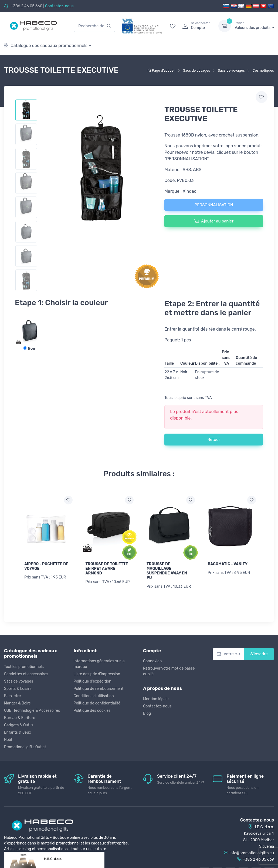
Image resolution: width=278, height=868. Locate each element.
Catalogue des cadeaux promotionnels (46, 46)
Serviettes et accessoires (26, 674)
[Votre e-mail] (229, 654)
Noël (8, 739)
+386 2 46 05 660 (26, 6)
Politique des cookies (92, 710)
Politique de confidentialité (97, 703)
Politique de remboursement (99, 688)
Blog (147, 713)
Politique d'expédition (93, 681)
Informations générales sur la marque (99, 664)
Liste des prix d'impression (97, 674)
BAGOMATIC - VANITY (228, 564)
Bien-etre (12, 695)
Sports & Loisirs (18, 688)
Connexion (152, 661)
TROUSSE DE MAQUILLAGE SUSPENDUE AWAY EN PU (167, 571)
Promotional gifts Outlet (25, 746)
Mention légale (156, 698)
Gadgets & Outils (19, 725)
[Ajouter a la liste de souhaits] (68, 500)
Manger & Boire (17, 703)
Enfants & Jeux (18, 732)
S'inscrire (259, 654)
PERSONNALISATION (214, 205)
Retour (214, 440)
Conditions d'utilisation (94, 696)
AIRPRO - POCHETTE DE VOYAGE (46, 566)
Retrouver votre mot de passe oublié (169, 671)
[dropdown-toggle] (225, 26)
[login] (195, 26)
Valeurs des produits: (254, 26)
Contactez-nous (59, 6)
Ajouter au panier (214, 221)
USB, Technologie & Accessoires (32, 710)
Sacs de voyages (19, 681)
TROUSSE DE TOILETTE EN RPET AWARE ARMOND (107, 569)
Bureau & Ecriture (20, 717)
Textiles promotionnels (24, 666)
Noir (30, 349)
